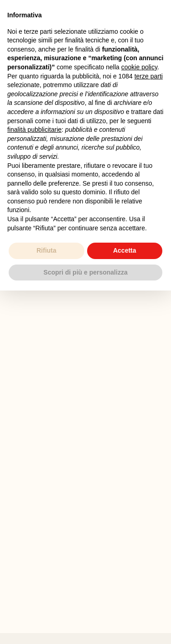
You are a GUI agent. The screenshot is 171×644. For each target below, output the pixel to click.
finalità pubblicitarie (34, 130)
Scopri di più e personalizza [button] (85, 272)
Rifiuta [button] (47, 250)
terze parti (149, 76)
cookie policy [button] (139, 67)
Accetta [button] (125, 250)
